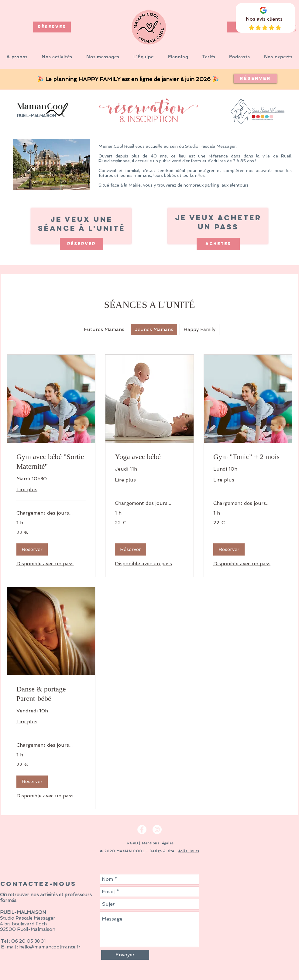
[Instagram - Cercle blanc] (157, 830)
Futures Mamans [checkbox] (104, 329)
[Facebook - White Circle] (142, 830)
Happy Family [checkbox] (199, 329)
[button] (57, 57)
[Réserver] (255, 79)
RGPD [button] (132, 843)
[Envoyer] (125, 955)
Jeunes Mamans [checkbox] (154, 329)
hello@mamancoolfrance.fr (50, 947)
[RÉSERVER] (52, 27)
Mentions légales (158, 843)
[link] (51, 462)
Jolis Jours (188, 851)
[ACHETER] (218, 244)
